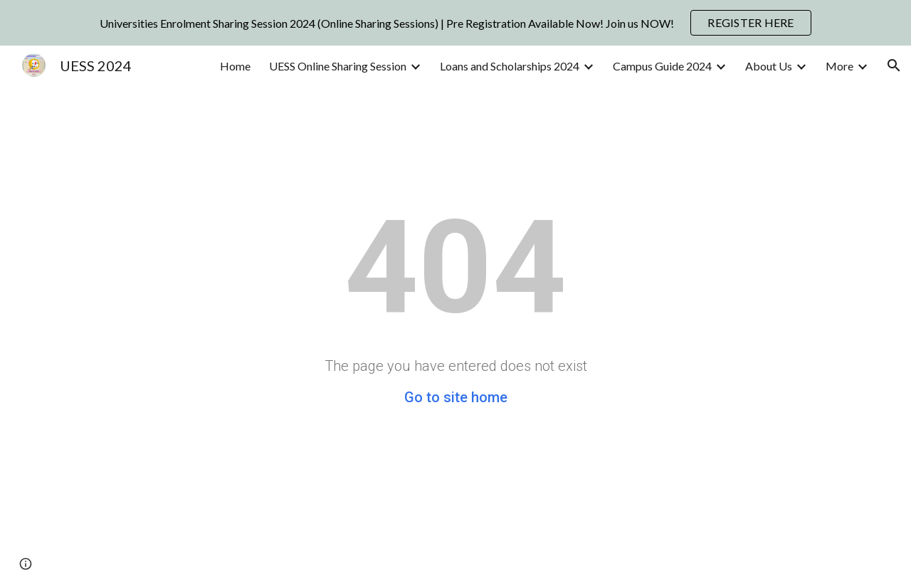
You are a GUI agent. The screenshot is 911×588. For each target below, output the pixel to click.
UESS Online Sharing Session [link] (338, 66)
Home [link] (235, 66)
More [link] (839, 66)
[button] (894, 65)
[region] (455, 23)
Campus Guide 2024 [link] (662, 66)
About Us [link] (769, 66)
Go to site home (456, 397)
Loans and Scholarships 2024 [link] (510, 66)
